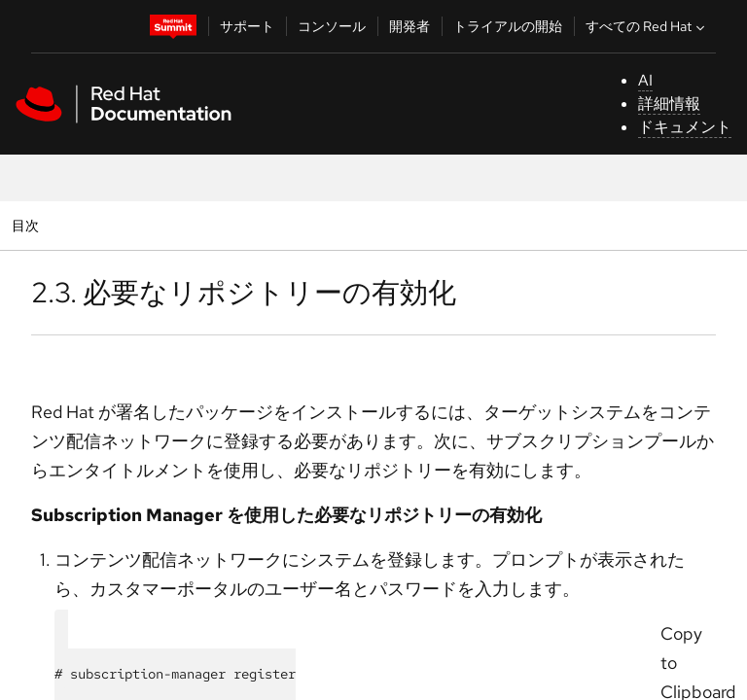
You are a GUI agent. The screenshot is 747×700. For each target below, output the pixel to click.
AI (645, 80)
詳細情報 (669, 104)
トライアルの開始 (508, 26)
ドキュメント (685, 127)
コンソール (332, 26)
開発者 (409, 26)
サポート (247, 26)
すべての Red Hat (647, 26)
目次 (28, 225)
